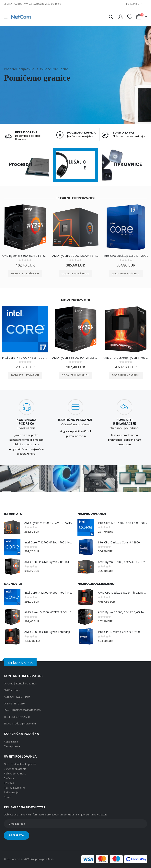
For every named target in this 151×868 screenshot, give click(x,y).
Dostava (9, 783)
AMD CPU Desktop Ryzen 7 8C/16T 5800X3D (49, 562)
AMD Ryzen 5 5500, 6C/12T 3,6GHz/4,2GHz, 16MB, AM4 (25, 256)
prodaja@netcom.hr (24, 724)
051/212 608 (23, 717)
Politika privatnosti (15, 774)
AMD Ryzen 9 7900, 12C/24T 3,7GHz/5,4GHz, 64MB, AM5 (75, 256)
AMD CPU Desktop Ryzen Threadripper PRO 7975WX (126, 358)
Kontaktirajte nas (26, 684)
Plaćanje (9, 778)
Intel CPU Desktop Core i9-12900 (126, 256)
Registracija (11, 742)
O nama (9, 684)
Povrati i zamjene (14, 788)
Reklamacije (11, 792)
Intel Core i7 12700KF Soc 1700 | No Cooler (25, 358)
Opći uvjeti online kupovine (20, 764)
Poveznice (132, 4)
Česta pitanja (12, 746)
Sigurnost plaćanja (15, 769)
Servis (8, 797)
